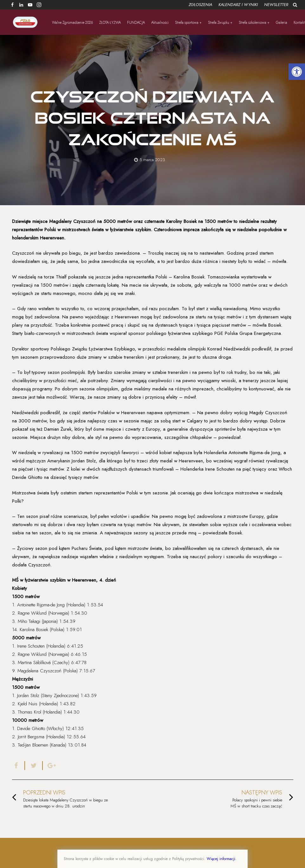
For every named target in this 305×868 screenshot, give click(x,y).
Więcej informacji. (222, 859)
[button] (297, 72)
